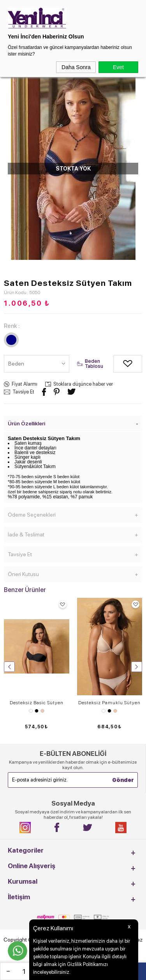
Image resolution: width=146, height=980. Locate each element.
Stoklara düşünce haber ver (83, 384)
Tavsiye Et (23, 392)
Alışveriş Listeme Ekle (119, 364)
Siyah (37, 711)
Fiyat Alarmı (25, 384)
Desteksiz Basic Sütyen (37, 703)
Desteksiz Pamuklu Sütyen (109, 703)
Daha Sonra (76, 67)
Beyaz (31, 711)
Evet (118, 67)
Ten (42, 711)
